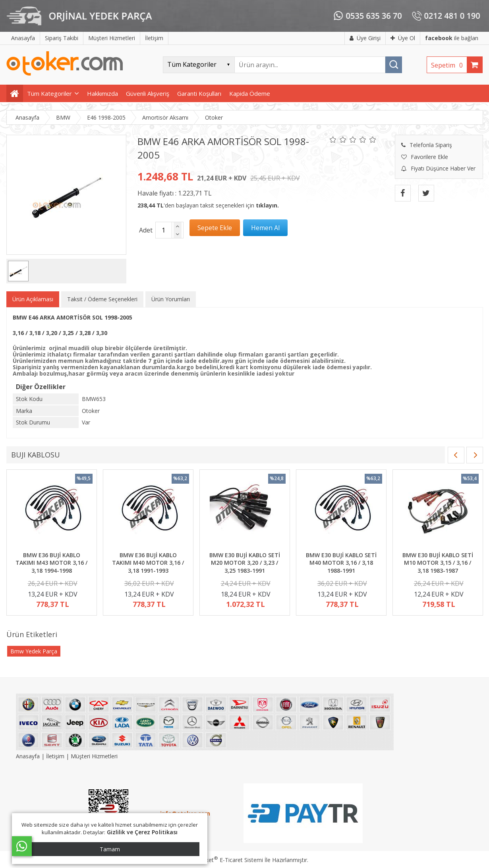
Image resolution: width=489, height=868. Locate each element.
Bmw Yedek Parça (34, 651)
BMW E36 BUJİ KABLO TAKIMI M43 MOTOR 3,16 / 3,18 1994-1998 (51, 563)
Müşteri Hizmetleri (94, 756)
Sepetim (449, 65)
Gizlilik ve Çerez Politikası (142, 832)
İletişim (55, 756)
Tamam (110, 849)
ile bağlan (452, 38)
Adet (146, 230)
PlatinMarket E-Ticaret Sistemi (222, 860)
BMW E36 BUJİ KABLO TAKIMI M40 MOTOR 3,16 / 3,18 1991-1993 (148, 563)
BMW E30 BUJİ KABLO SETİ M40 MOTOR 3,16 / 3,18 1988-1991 (341, 563)
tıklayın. (267, 205)
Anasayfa (29, 756)
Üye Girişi (365, 38)
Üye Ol (403, 38)
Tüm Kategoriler (49, 93)
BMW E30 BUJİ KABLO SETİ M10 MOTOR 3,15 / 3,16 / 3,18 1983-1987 (438, 563)
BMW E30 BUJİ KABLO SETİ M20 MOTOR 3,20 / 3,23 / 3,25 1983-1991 (245, 563)
